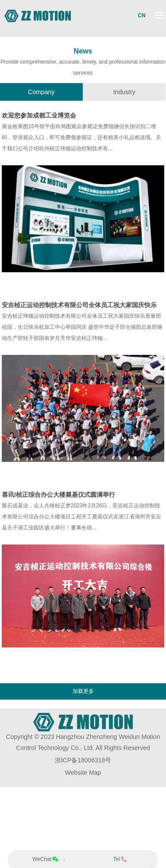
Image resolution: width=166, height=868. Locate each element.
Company (41, 92)
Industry (124, 92)
